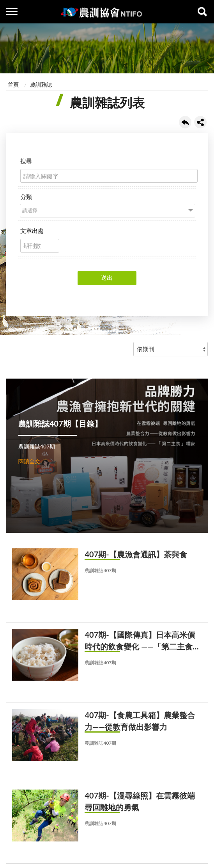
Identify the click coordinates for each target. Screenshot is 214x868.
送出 (107, 277)
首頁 (13, 84)
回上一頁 (185, 122)
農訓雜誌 (41, 84)
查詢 (202, 12)
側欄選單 (12, 12)
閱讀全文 (29, 461)
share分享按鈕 (200, 122)
